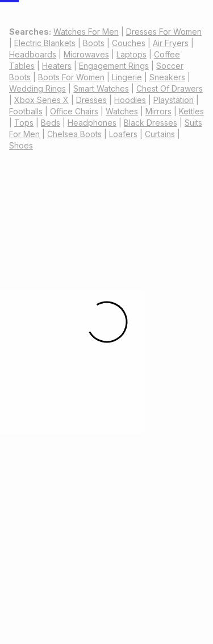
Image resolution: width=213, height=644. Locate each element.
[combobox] (140, 30)
